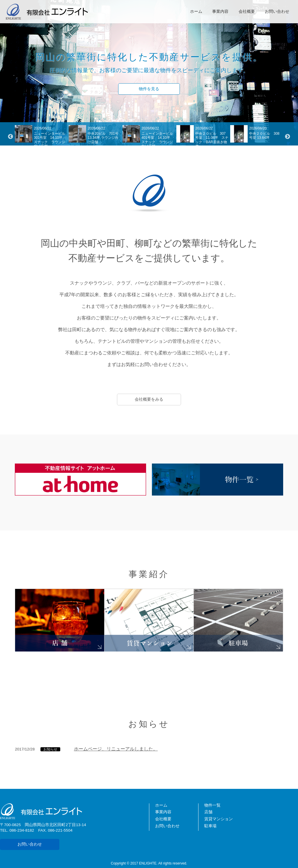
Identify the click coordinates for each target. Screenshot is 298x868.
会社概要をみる (149, 399)
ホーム (196, 11)
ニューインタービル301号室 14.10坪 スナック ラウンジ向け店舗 (50, 140)
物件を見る (149, 89)
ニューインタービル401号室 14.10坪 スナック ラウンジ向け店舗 (157, 140)
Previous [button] (10, 137)
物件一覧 (212, 805)
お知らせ (50, 749)
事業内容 (220, 11)
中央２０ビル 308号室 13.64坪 (264, 136)
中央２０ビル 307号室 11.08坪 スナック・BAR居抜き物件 (212, 140)
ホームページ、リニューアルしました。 (116, 749)
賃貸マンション (219, 819)
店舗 (208, 812)
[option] (42, 137)
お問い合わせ (277, 11)
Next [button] (288, 137)
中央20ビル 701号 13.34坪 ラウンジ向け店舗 (105, 138)
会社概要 (247, 11)
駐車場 (210, 826)
